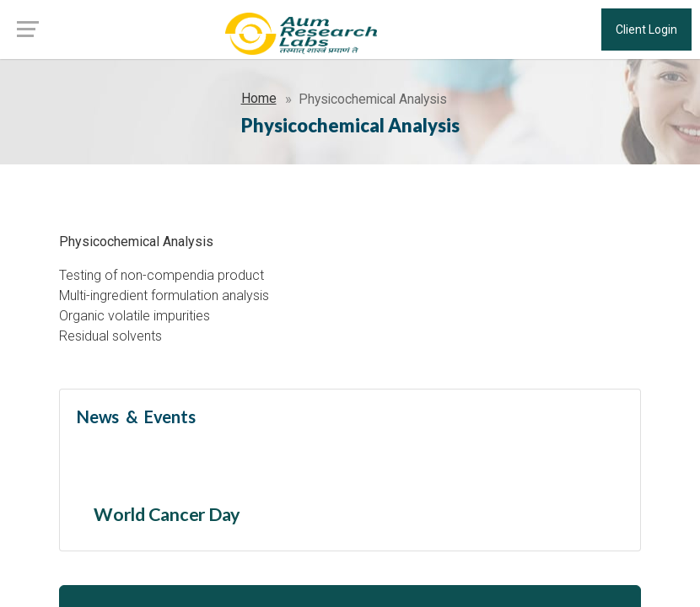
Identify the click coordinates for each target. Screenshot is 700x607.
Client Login (646, 30)
